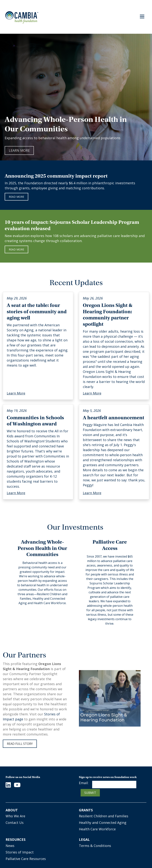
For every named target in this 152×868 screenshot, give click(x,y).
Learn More (19, 150)
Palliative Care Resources (26, 859)
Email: (84, 783)
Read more (16, 197)
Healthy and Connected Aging (103, 823)
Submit (90, 793)
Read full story (20, 744)
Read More (16, 249)
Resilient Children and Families (104, 816)
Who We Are (15, 816)
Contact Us (15, 823)
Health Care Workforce (97, 829)
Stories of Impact (20, 852)
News (10, 846)
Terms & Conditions (95, 846)
